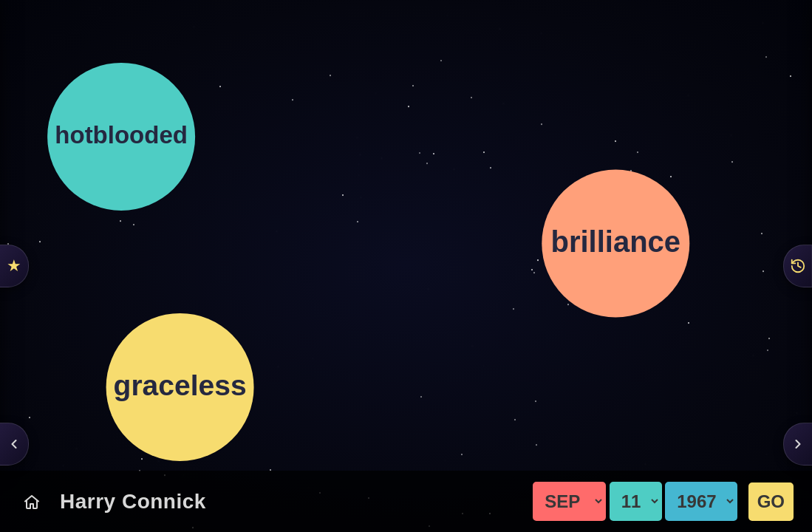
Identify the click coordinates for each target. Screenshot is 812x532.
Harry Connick (133, 501)
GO (771, 501)
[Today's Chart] (32, 502)
